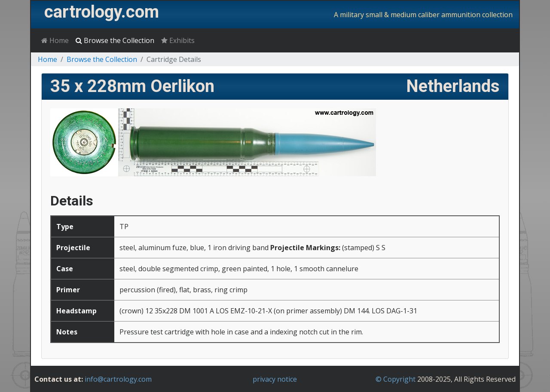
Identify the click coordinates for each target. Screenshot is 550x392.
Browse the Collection (115, 40)
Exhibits (178, 40)
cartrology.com (102, 12)
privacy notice (275, 379)
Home (55, 40)
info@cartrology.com (118, 379)
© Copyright (396, 379)
